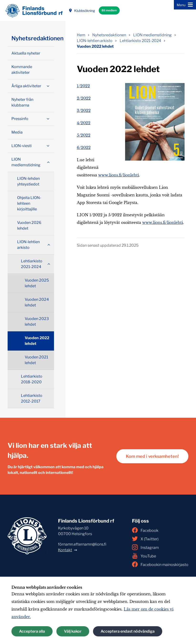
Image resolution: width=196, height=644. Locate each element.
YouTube (144, 556)
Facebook (145, 530)
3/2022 (84, 111)
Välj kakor (73, 631)
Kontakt (65, 550)
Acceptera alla (32, 631)
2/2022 (84, 98)
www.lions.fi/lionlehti (119, 175)
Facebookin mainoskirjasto (160, 564)
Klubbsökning (82, 11)
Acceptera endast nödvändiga (128, 631)
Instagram (145, 547)
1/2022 (83, 86)
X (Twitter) (145, 539)
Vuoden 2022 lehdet (37, 341)
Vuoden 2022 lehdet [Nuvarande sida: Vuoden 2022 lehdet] (95, 46)
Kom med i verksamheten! (152, 456)
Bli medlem (109, 10)
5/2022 (84, 135)
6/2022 (84, 148)
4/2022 (84, 123)
